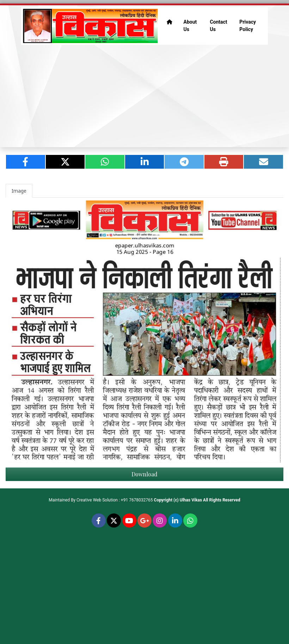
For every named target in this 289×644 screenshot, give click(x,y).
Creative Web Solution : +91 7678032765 (115, 500)
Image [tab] (19, 191)
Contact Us (218, 26)
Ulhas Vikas (191, 500)
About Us (190, 26)
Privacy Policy (248, 26)
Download (144, 474)
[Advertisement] (144, 96)
